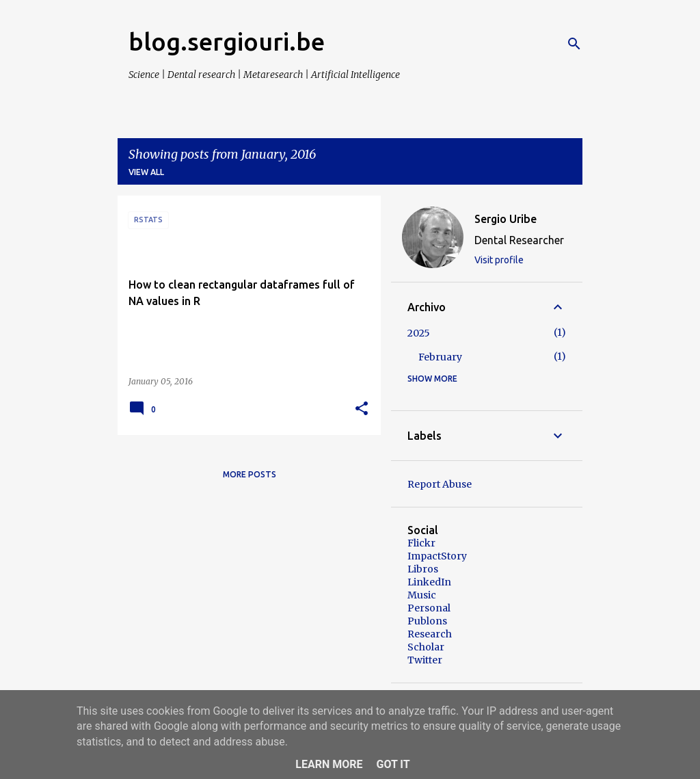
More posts (250, 474)
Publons (427, 621)
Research (430, 634)
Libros (423, 569)
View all (146, 172)
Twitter (425, 660)
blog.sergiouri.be (227, 41)
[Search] (574, 44)
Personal (429, 608)
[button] (362, 409)
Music (422, 595)
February (440, 357)
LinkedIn (429, 582)
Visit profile (499, 260)
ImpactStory (437, 556)
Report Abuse (440, 484)
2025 (419, 333)
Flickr (421, 543)
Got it (393, 764)
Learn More (329, 764)
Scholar (426, 647)
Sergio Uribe (506, 219)
